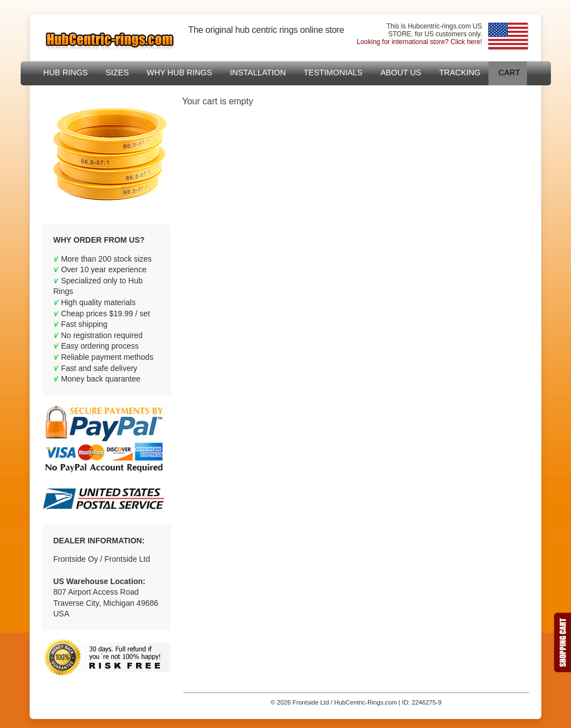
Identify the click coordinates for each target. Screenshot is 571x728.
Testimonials (333, 73)
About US (401, 73)
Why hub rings (179, 73)
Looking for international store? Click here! (420, 42)
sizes (117, 73)
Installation (258, 73)
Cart (509, 73)
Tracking (459, 73)
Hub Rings (66, 73)
